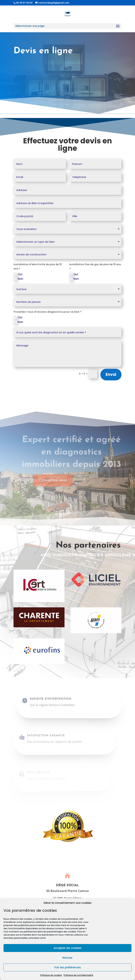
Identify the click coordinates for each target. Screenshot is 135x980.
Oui (18, 274)
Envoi (111, 374)
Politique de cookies (51, 975)
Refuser (67, 958)
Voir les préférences (67, 967)
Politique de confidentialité (78, 975)
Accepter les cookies (67, 948)
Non (18, 279)
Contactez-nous (45, 480)
